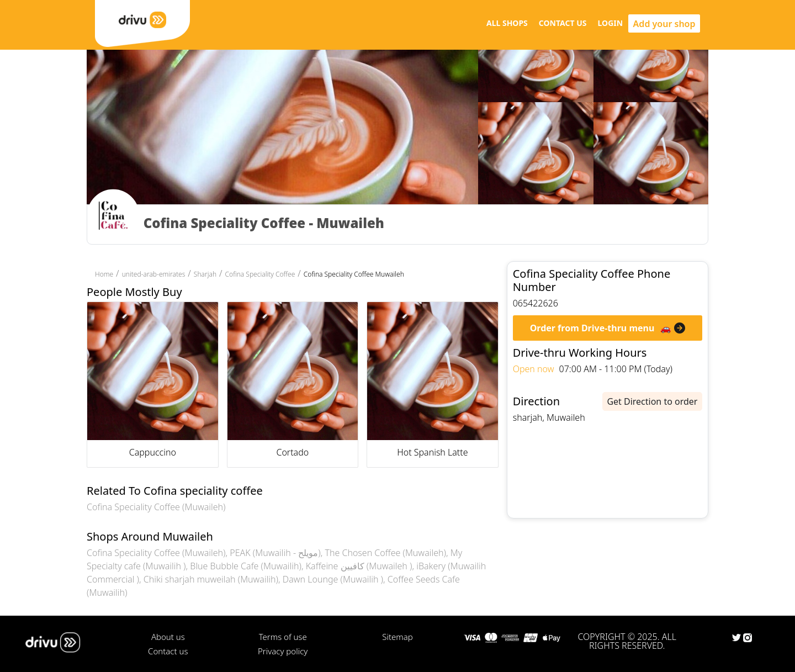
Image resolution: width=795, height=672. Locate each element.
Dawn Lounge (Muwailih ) (333, 579)
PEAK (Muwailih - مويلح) (275, 553)
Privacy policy (283, 651)
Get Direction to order (652, 401)
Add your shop (664, 24)
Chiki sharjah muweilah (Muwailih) (211, 579)
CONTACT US (563, 23)
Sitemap (397, 637)
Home (104, 274)
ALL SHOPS (507, 23)
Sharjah (205, 274)
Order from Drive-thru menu (592, 328)
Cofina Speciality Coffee (260, 274)
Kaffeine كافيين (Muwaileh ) (359, 566)
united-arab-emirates (154, 274)
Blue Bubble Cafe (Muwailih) (246, 566)
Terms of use (283, 637)
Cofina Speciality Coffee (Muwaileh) (156, 507)
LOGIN (611, 23)
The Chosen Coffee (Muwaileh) (385, 553)
